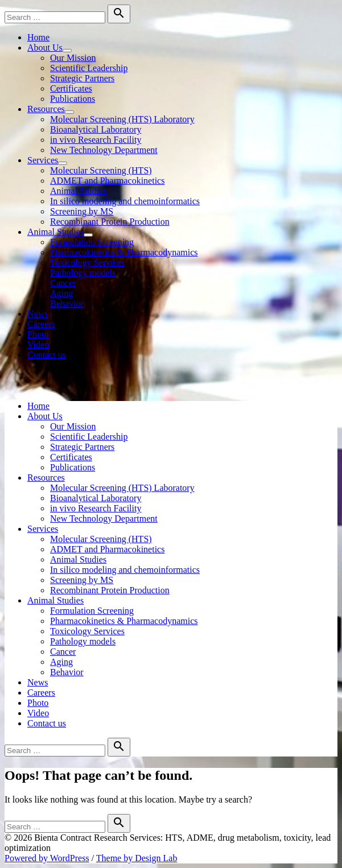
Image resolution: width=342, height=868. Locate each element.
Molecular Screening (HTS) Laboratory (122, 119)
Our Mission (73, 58)
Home (38, 37)
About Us (45, 47)
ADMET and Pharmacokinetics (107, 181)
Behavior (67, 303)
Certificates (71, 88)
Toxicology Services (87, 263)
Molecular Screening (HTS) (101, 170)
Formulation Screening (92, 242)
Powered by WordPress (47, 858)
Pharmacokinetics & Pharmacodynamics (124, 252)
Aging (61, 293)
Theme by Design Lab (137, 858)
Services (43, 160)
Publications (73, 99)
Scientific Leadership (89, 68)
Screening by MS (82, 211)
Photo (38, 334)
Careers (41, 324)
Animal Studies (78, 191)
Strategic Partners (82, 78)
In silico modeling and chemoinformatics (125, 201)
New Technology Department (104, 150)
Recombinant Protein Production (110, 222)
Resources (46, 109)
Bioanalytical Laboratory (96, 129)
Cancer (63, 283)
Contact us (47, 355)
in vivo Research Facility (96, 140)
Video (38, 344)
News (38, 314)
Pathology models (83, 273)
